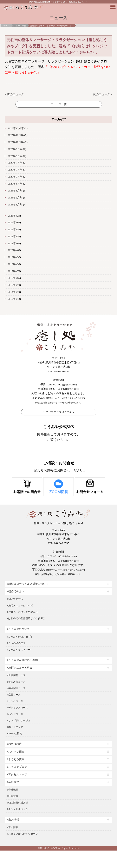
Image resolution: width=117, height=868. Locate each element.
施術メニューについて (20, 605)
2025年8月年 (15, 156)
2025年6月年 (15, 170)
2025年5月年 (15, 177)
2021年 (12, 243)
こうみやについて (18, 629)
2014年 (12, 292)
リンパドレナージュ (19, 720)
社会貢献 (12, 796)
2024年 (12, 222)
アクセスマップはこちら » (59, 412)
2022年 (12, 236)
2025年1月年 (15, 205)
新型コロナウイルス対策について (28, 584)
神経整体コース (16, 688)
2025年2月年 (15, 198)
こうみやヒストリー (19, 650)
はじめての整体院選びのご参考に (26, 618)
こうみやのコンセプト (20, 637)
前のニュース (15, 94)
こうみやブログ (17, 767)
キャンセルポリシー (19, 809)
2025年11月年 (16, 135)
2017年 (12, 271)
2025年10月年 (16, 142)
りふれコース (15, 701)
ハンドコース (15, 714)
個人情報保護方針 (17, 803)
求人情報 (13, 820)
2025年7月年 (15, 163)
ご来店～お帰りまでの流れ (22, 612)
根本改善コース (16, 682)
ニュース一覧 (20, 26)
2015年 (12, 285)
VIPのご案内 (14, 733)
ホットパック (15, 727)
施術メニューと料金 (20, 668)
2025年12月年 (16, 128)
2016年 (12, 278)
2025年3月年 (15, 191)
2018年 (12, 264)
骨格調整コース (16, 675)
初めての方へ (16, 591)
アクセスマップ (17, 775)
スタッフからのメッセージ (22, 834)
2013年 (12, 299)
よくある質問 (16, 759)
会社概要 (13, 782)
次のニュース (102, 94)
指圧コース (14, 695)
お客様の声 (14, 744)
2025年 (12, 216)
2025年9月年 (15, 149)
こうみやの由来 (16, 643)
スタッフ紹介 (16, 752)
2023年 (12, 229)
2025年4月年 (15, 184)
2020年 (12, 250)
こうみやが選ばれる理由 (22, 660)
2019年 (12, 257)
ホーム (6, 26)
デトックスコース (17, 708)
